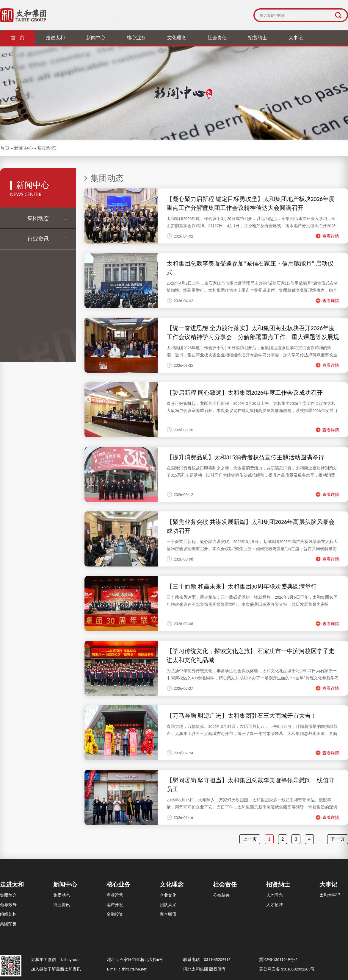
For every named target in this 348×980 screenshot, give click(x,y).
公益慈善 (221, 895)
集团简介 (8, 895)
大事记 (296, 38)
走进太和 (55, 38)
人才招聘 (275, 905)
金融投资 (115, 914)
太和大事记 (330, 895)
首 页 (18, 38)
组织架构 (8, 914)
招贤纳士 (258, 38)
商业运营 (115, 895)
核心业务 (136, 38)
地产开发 (115, 905)
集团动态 (47, 148)
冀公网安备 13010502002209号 (287, 969)
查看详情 (327, 236)
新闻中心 (96, 38)
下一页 (338, 839)
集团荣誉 (8, 924)
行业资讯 (38, 239)
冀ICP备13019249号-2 (278, 960)
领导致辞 (8, 905)
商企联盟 (168, 914)
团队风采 (168, 905)
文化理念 (177, 38)
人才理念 (275, 895)
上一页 (250, 839)
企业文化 (168, 895)
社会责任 (217, 38)
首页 (5, 148)
